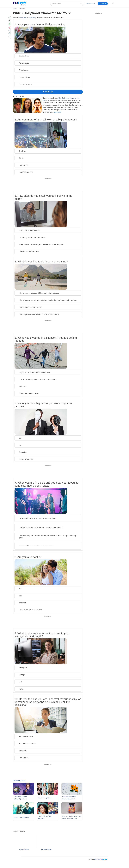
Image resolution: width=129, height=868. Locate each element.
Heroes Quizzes (46, 843)
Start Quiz (48, 92)
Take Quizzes (90, 4)
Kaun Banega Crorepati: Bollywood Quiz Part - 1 (21, 798)
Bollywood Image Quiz (44, 798)
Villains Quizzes (24, 843)
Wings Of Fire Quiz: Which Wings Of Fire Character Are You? (72, 817)
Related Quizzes (19, 780)
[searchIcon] (82, 4)
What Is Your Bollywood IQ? (22, 817)
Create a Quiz (103, 4)
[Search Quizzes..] (67, 4)
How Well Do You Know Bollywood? (45, 817)
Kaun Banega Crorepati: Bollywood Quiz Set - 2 (69, 798)
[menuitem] (90, 4)
